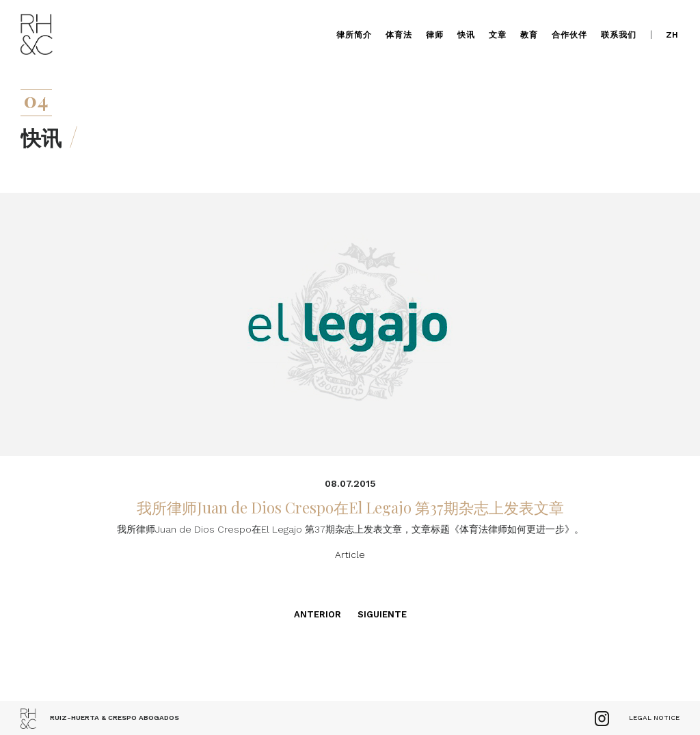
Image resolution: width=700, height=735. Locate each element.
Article (350, 554)
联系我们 (619, 35)
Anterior (318, 614)
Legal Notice (654, 718)
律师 (435, 35)
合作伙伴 (569, 35)
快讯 (466, 35)
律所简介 (354, 35)
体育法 (399, 35)
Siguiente (382, 614)
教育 (529, 35)
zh (672, 35)
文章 (498, 35)
